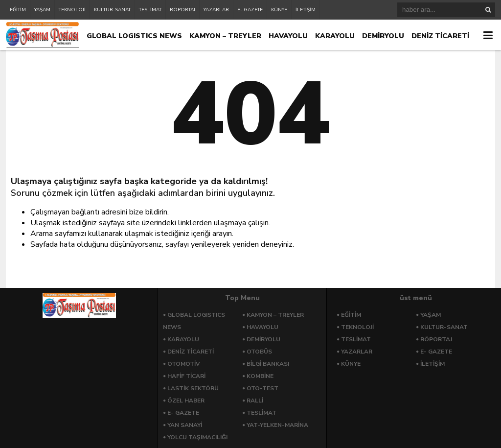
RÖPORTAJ (182, 10)
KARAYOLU (335, 36)
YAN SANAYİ (185, 425)
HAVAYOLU (288, 36)
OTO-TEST (262, 388)
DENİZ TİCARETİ (440, 36)
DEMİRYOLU (383, 36)
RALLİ (255, 401)
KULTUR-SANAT (112, 10)
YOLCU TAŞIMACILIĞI (197, 437)
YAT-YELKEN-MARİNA (277, 425)
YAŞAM (42, 10)
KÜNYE (279, 10)
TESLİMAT (150, 10)
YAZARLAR (216, 10)
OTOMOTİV (184, 364)
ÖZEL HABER (186, 401)
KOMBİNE (260, 376)
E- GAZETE (250, 10)
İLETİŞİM (306, 10)
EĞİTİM (18, 10)
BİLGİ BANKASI (268, 364)
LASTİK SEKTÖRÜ (193, 388)
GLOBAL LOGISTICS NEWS (134, 36)
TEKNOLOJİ (72, 10)
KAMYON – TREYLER (225, 36)
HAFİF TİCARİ (186, 376)
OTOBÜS (259, 352)
